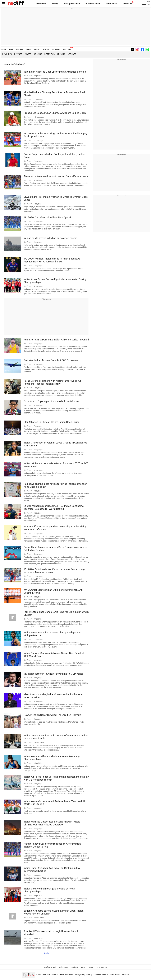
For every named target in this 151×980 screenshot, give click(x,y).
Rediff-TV (128, 4)
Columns (38, 54)
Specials (61, 54)
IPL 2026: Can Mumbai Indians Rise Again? (47, 217)
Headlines (7, 54)
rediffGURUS (112, 4)
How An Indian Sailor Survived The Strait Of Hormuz (52, 715)
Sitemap (89, 975)
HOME (4, 49)
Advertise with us (58, 975)
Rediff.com (46, 975)
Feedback (97, 975)
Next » (46, 953)
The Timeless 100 (101, 967)
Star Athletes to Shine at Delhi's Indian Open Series (52, 422)
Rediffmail (41, 4)
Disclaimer (69, 975)
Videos (91, 967)
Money (55, 4)
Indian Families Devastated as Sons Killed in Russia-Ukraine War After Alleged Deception (52, 823)
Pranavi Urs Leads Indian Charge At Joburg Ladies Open (55, 113)
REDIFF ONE (67, 49)
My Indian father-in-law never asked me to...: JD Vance (53, 674)
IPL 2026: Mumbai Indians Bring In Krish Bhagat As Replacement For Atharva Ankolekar (52, 260)
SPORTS (46, 49)
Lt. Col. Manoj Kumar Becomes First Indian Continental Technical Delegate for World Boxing (54, 507)
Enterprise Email (72, 4)
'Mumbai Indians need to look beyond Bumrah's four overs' (56, 176)
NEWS (11, 49)
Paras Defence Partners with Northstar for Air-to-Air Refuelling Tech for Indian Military (52, 382)
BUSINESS (19, 49)
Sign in (148, 1)
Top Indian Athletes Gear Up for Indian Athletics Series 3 (55, 72)
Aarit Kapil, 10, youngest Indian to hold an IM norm (52, 401)
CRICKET (37, 49)
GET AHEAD (56, 49)
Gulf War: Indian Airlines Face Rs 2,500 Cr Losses (51, 360)
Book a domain (64, 967)
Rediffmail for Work (50, 967)
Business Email (93, 4)
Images (28, 54)
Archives (72, 54)
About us (105, 975)
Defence (18, 54)
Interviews (49, 54)
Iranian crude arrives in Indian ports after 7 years (50, 238)
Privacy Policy (80, 975)
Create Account (146, 4)
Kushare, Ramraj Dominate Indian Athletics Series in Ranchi (56, 340)
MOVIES (28, 49)
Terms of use (115, 975)
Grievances (125, 975)
